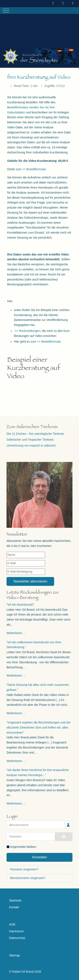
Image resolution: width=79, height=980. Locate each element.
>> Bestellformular (34, 169)
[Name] (26, 555)
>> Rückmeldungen (27, 331)
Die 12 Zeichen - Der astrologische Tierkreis (35, 434)
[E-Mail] (26, 563)
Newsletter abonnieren (30, 581)
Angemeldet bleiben (23, 847)
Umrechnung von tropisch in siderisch (31, 445)
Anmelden (39, 857)
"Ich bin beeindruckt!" (20, 605)
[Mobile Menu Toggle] (6, 11)
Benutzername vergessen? (28, 878)
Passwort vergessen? (24, 869)
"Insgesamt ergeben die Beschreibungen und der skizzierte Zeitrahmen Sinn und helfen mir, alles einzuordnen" (39, 727)
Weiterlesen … (16, 633)
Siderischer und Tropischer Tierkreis (30, 440)
